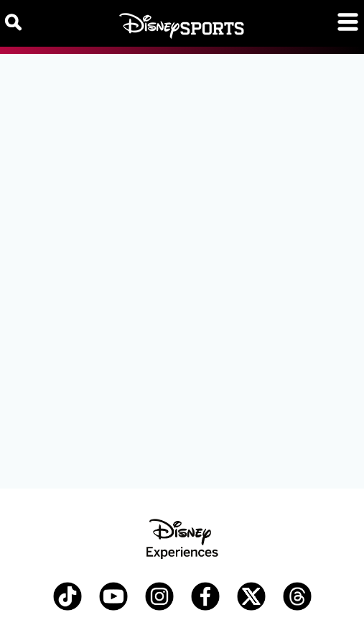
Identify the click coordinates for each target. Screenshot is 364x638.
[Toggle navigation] (348, 22)
